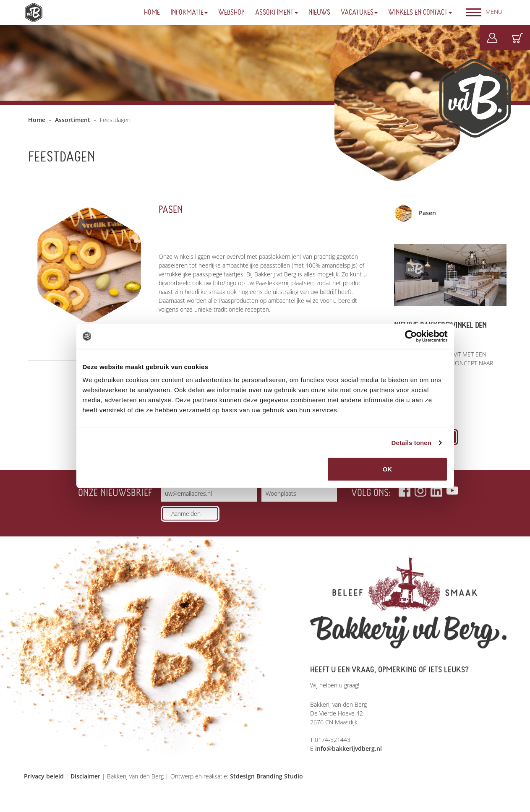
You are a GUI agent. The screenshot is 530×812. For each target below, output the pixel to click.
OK (388, 469)
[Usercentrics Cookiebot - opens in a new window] (411, 336)
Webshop (231, 13)
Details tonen (411, 443)
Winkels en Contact (420, 13)
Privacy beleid (44, 776)
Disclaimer (85, 776)
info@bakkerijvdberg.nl (349, 748)
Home (152, 13)
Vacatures (359, 13)
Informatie (189, 13)
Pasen (171, 210)
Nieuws (319, 13)
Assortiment (277, 13)
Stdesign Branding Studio (266, 776)
